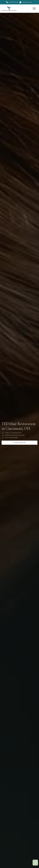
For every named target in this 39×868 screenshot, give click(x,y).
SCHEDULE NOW (19, 443)
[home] (9, 9)
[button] (34, 9)
